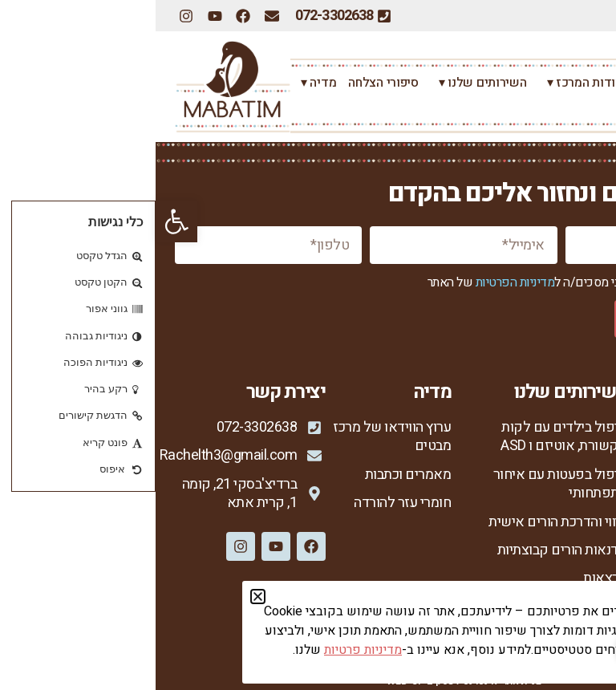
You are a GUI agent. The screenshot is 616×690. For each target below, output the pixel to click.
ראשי (583, 83)
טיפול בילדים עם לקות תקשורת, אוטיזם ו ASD (407, 437)
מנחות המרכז (562, 512)
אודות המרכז (562, 455)
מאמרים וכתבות (253, 475)
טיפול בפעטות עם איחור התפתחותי (405, 484)
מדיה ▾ (159, 83)
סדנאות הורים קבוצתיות (407, 550)
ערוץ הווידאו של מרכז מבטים (235, 437)
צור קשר (572, 108)
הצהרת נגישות (558, 623)
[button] (21, 221)
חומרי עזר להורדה (247, 503)
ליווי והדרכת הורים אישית (401, 522)
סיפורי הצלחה (227, 83)
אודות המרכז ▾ (426, 83)
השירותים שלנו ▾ (323, 83)
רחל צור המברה (518, 83)
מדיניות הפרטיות (360, 282)
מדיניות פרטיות (555, 596)
